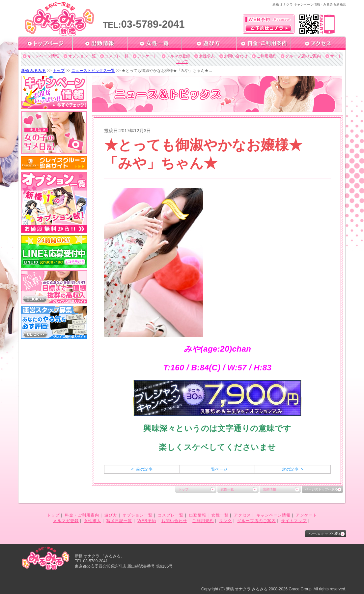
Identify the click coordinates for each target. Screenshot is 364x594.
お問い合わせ (236, 56)
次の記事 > (293, 469)
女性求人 (207, 56)
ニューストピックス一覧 (93, 71)
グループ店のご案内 (303, 56)
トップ (59, 71)
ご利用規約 (266, 56)
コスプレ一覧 (117, 56)
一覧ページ (217, 469)
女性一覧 (227, 489)
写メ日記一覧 (119, 521)
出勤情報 (269, 489)
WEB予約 (147, 521)
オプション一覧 (82, 56)
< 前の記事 (142, 469)
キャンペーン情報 (43, 56)
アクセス (242, 515)
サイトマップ (294, 521)
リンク (225, 521)
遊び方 (111, 515)
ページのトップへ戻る (322, 489)
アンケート (147, 56)
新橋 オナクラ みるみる (247, 589)
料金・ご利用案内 (82, 515)
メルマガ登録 (178, 56)
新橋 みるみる (33, 71)
